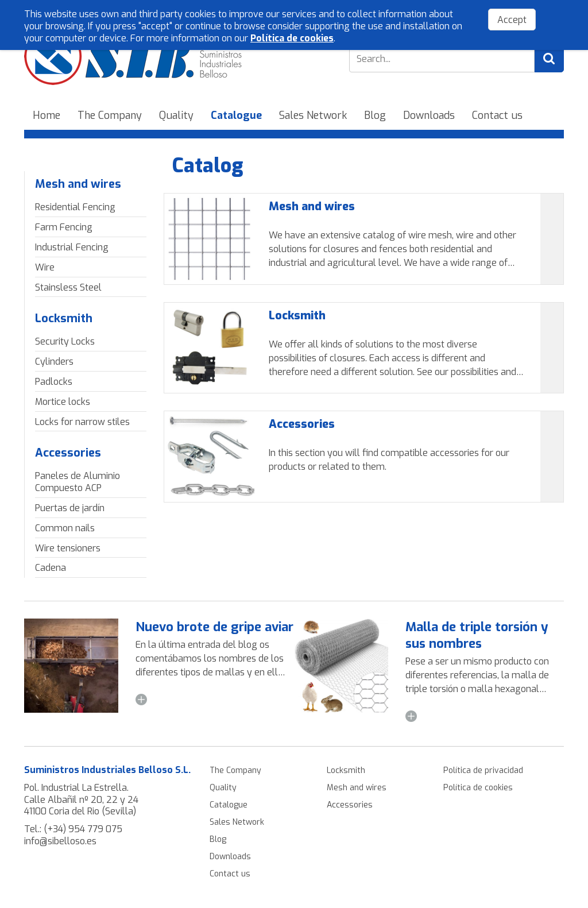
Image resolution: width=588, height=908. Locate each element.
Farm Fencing (64, 227)
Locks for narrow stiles (82, 422)
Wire (45, 267)
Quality (176, 115)
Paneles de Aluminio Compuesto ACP (78, 482)
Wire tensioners (68, 548)
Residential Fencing (75, 207)
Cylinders (54, 362)
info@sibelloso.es (60, 841)
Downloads (429, 115)
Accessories (68, 453)
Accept (512, 20)
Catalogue (236, 115)
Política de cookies (478, 788)
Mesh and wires (78, 184)
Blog (375, 115)
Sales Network (313, 115)
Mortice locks (63, 402)
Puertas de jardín (70, 508)
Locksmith (64, 318)
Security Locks (65, 341)
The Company (110, 115)
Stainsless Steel (68, 287)
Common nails (65, 528)
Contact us (497, 115)
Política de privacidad (483, 770)
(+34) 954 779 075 (83, 829)
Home (47, 115)
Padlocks (54, 382)
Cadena (51, 568)
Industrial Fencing (72, 247)
